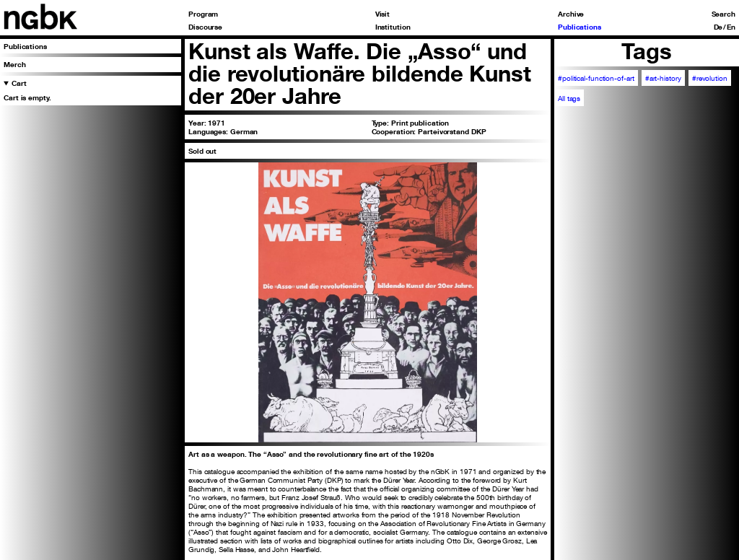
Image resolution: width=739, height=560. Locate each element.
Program (203, 14)
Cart (19, 83)
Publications (580, 27)
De (718, 27)
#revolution (710, 78)
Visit (383, 14)
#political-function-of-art (596, 78)
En (731, 27)
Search (723, 14)
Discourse (205, 27)
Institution (393, 27)
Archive (571, 14)
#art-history (663, 78)
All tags (569, 98)
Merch (15, 64)
